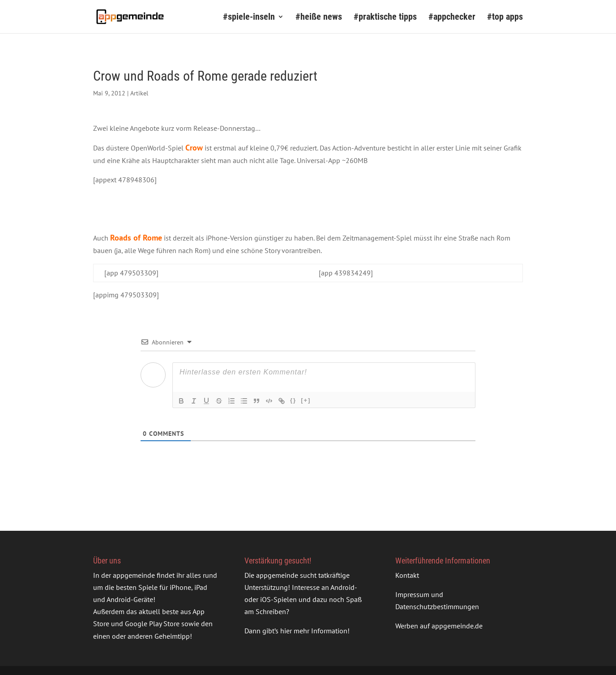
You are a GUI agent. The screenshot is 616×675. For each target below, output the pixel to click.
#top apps (505, 18)
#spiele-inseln (249, 18)
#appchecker (452, 18)
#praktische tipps (385, 18)
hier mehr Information (314, 631)
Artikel (139, 93)
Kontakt (407, 575)
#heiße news (319, 18)
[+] (306, 400)
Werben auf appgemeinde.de (439, 626)
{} (293, 400)
